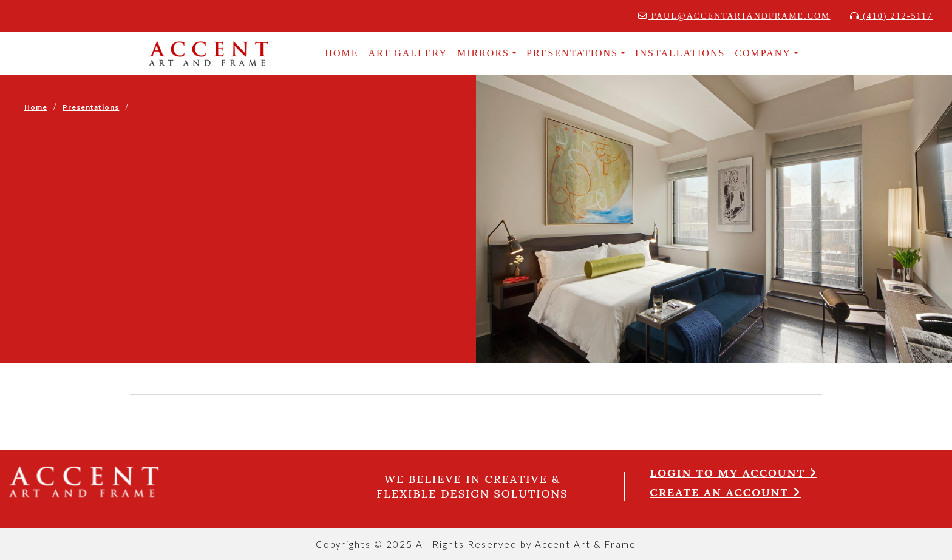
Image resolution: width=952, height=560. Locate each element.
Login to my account (733, 473)
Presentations (91, 107)
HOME (342, 53)
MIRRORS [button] (483, 53)
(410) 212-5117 (891, 16)
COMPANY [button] (763, 53)
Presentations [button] (572, 53)
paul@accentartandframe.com (734, 16)
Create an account (725, 492)
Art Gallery (408, 53)
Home (36, 107)
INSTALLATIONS (680, 53)
